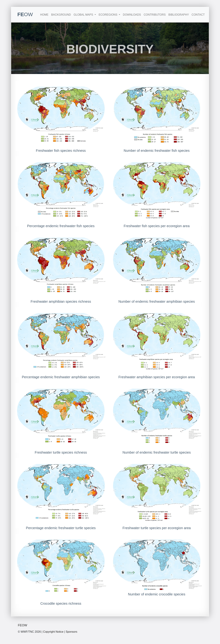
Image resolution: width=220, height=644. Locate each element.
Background (61, 15)
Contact (198, 15)
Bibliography (179, 15)
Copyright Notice (53, 632)
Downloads (132, 15)
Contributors (155, 15)
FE (25, 14)
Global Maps (84, 15)
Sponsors (71, 632)
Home (44, 15)
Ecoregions (108, 15)
